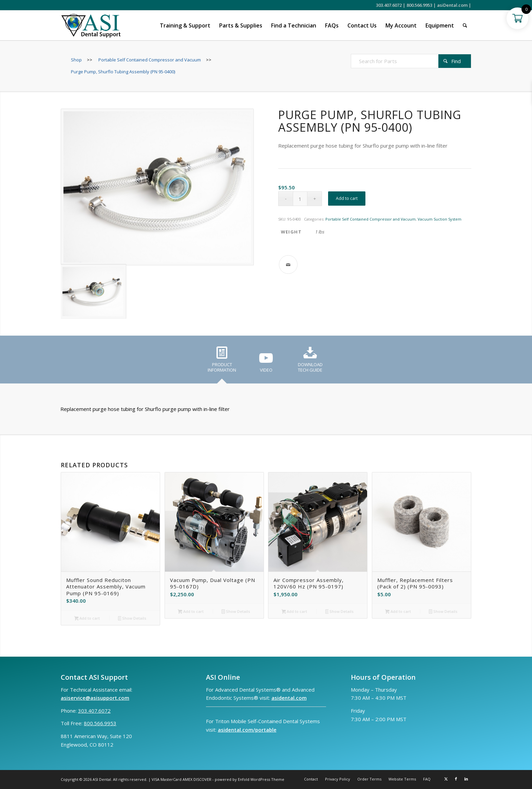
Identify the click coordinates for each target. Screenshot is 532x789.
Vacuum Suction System (440, 219)
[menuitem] (185, 25)
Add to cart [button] (87, 619)
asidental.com (289, 698)
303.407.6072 (389, 5)
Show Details (132, 619)
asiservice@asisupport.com (95, 698)
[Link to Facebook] (456, 779)
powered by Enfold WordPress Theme (250, 779)
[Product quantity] (300, 199)
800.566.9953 (419, 5)
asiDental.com (452, 5)
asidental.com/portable (247, 730)
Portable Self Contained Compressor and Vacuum (370, 219)
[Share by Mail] (288, 265)
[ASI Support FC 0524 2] (91, 25)
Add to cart (347, 198)
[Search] (465, 25)
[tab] (222, 362)
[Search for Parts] (411, 61)
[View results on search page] (455, 61)
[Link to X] (446, 779)
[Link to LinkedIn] (466, 779)
